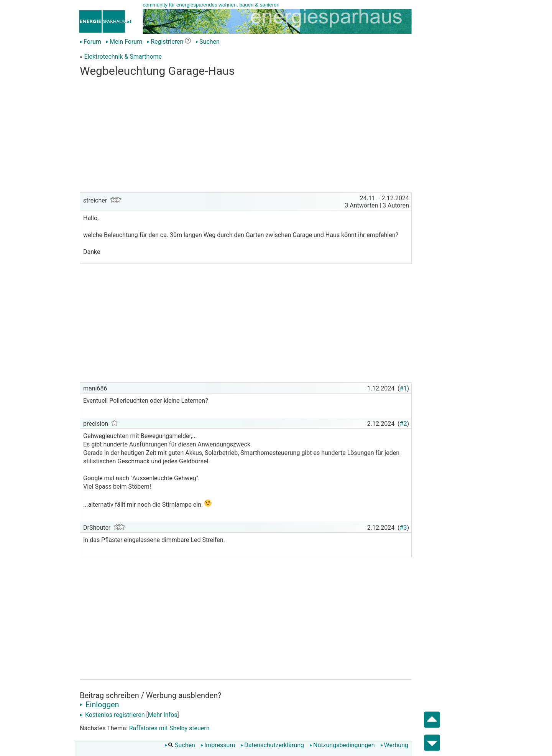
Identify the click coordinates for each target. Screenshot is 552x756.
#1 (403, 388)
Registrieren (165, 42)
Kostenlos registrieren (112, 715)
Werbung (394, 745)
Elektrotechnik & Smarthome (123, 57)
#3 (403, 528)
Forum (90, 42)
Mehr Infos (163, 715)
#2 (403, 424)
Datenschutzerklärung (272, 745)
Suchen (208, 42)
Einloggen (99, 705)
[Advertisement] (246, 137)
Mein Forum (124, 42)
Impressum (218, 745)
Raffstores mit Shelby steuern (169, 728)
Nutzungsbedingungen (342, 745)
